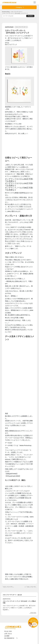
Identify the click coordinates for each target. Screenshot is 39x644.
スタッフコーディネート (17, 12)
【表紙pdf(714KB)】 (11, 474)
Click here (33, 613)
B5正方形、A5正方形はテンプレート (17, 220)
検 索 (30, 16)
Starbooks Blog (6, 12)
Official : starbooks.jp (10, 629)
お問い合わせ (8, 634)
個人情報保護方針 (9, 638)
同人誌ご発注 (8, 631)
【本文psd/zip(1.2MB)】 (13, 476)
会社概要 (7, 636)
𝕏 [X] (17, 638)
